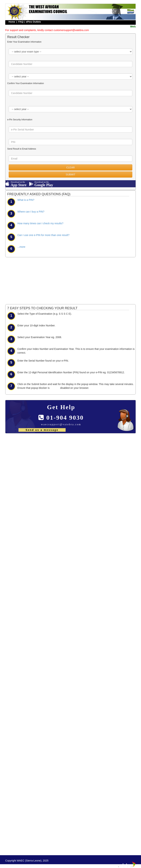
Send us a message (42, 430)
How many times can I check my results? (40, 223)
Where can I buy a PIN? (31, 212)
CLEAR (71, 167)
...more (21, 247)
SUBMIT (71, 174)
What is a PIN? (26, 200)
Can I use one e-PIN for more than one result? (43, 235)
